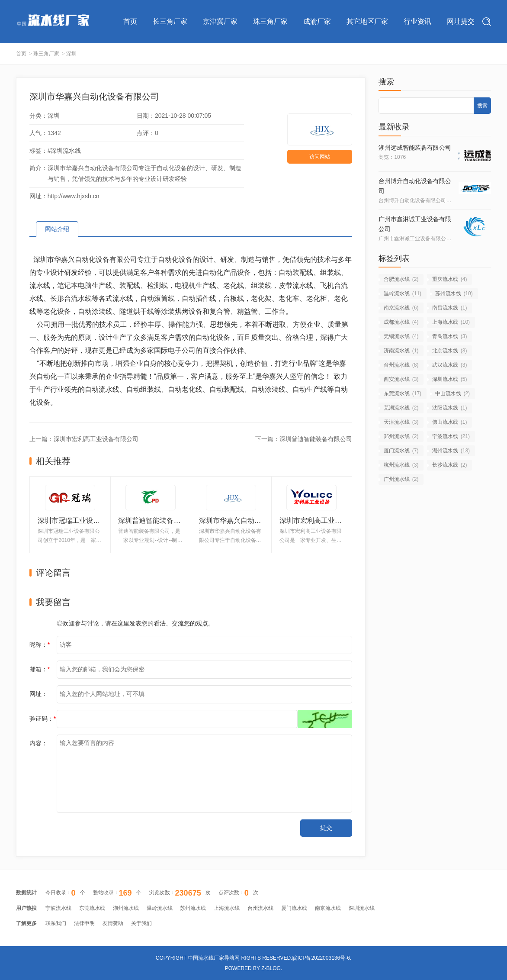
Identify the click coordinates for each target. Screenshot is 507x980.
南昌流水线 (449, 308)
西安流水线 (401, 379)
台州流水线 (401, 365)
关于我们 (141, 923)
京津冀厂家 (220, 21)
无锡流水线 (401, 336)
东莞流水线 (403, 393)
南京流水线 (401, 308)
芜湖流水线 (401, 408)
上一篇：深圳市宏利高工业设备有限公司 (84, 439)
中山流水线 (452, 393)
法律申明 (84, 923)
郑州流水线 (401, 436)
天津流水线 (401, 422)
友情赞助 (113, 923)
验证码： (43, 719)
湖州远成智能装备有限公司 (415, 148)
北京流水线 (449, 351)
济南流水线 (401, 351)
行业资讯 (417, 21)
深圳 (71, 54)
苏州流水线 (454, 293)
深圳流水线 (449, 379)
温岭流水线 (403, 293)
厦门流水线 (401, 451)
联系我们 (56, 923)
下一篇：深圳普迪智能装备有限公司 (304, 439)
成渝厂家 (317, 21)
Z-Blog (271, 968)
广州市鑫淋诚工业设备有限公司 (415, 224)
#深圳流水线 (64, 151)
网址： (39, 694)
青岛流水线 (449, 336)
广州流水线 (401, 479)
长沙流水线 (449, 465)
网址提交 (461, 21)
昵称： (40, 645)
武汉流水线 (449, 365)
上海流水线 (451, 322)
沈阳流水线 (449, 408)
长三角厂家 (170, 21)
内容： (39, 743)
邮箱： (40, 669)
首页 (130, 21)
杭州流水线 (401, 465)
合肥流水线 (401, 279)
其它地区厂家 (367, 21)
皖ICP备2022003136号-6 (321, 958)
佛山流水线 (449, 422)
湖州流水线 (451, 451)
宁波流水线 (451, 436)
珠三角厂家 (270, 21)
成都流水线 (401, 322)
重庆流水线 (449, 279)
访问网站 (320, 157)
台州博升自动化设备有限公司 (415, 186)
